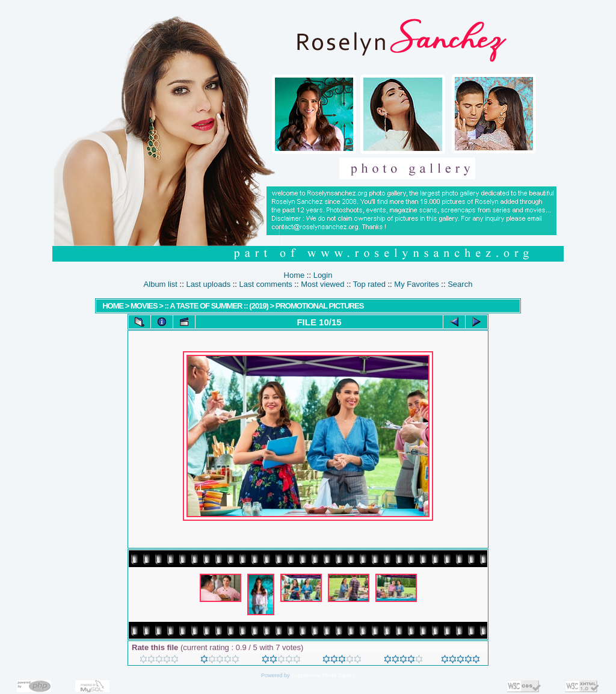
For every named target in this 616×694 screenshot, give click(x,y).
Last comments (266, 284)
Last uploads (208, 284)
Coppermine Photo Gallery (323, 675)
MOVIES (144, 306)
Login (323, 275)
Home (294, 275)
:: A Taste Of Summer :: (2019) (216, 306)
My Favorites (416, 284)
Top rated (369, 284)
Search (460, 284)
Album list (161, 284)
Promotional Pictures (320, 306)
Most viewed (322, 284)
